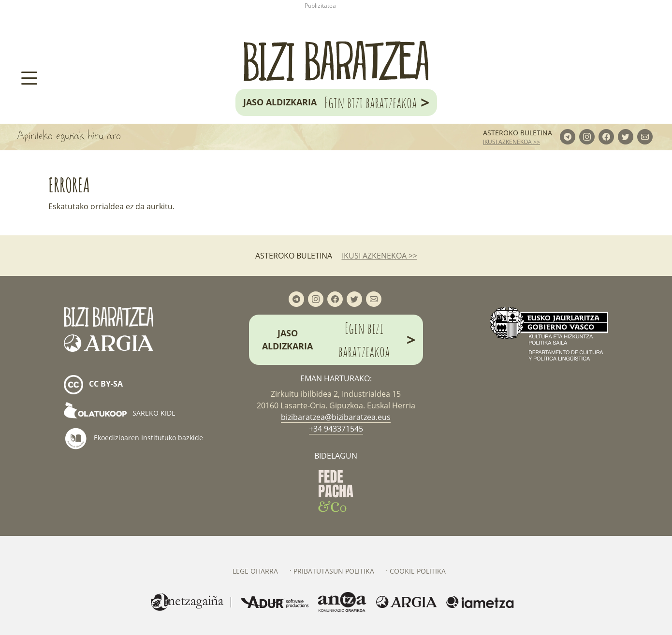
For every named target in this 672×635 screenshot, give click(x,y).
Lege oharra (255, 571)
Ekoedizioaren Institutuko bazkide (133, 438)
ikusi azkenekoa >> (511, 142)
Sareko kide (120, 413)
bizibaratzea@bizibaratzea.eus (336, 417)
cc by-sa (93, 385)
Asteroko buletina (518, 133)
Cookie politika (418, 571)
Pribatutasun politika (334, 571)
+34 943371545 (336, 429)
